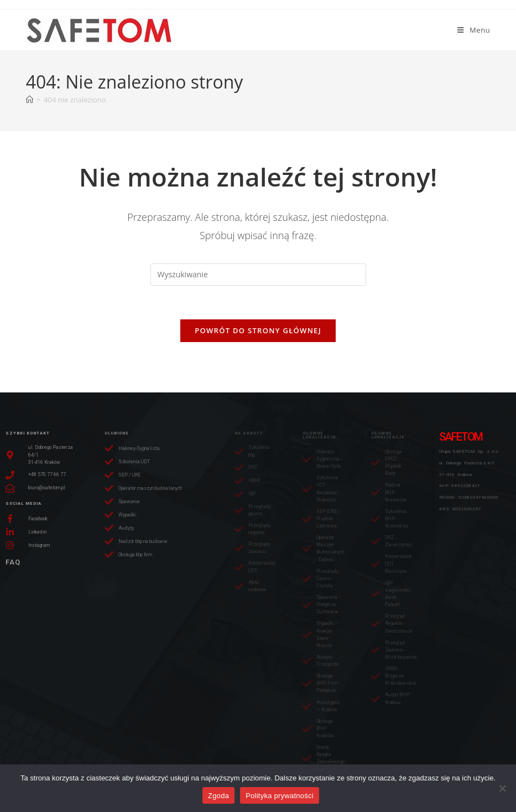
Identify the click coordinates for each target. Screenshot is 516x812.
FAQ (13, 562)
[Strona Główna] (30, 100)
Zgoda (218, 796)
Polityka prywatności (280, 796)
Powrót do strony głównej (258, 330)
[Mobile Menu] (474, 30)
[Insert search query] (258, 275)
